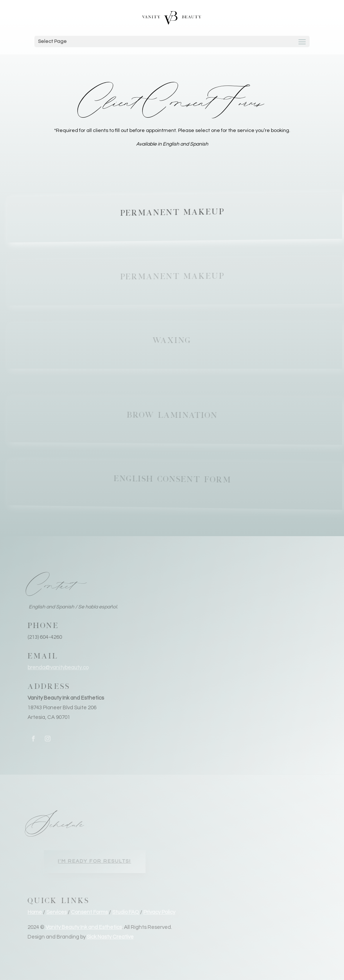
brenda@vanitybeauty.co (58, 668)
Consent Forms (89, 912)
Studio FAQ (126, 912)
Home (35, 912)
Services (56, 912)
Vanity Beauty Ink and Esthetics (84, 927)
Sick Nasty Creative (110, 937)
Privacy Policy (159, 912)
